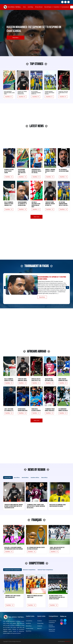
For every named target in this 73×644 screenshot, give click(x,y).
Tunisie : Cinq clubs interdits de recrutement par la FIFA (57, 548)
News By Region (48, 7)
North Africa (29, 626)
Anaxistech (67, 641)
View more (36, 217)
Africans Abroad (39, 7)
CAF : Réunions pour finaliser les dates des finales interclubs (36, 548)
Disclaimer (40, 621)
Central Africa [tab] (8, 477)
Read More (15, 38)
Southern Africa (30, 629)
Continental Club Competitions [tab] (12, 570)
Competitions (56, 7)
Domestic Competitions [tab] (29, 570)
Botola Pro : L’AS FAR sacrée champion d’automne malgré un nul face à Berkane (14, 548)
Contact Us (40, 626)
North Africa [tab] (25, 477)
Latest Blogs (30, 7)
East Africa (28, 623)
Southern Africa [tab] (35, 477)
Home (24, 7)
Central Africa (29, 621)
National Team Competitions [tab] (45, 570)
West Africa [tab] (44, 477)
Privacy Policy (40, 623)
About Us (39, 629)
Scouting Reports (65, 7)
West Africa (29, 631)
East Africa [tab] (17, 477)
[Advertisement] (9, 127)
